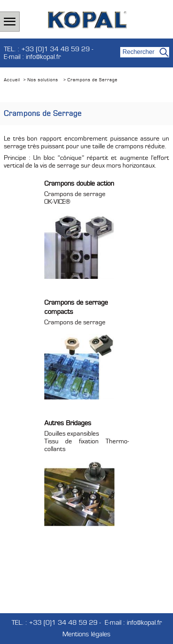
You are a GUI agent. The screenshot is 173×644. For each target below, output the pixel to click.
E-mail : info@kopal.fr (32, 57)
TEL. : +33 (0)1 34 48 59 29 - (49, 49)
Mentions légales (86, 634)
